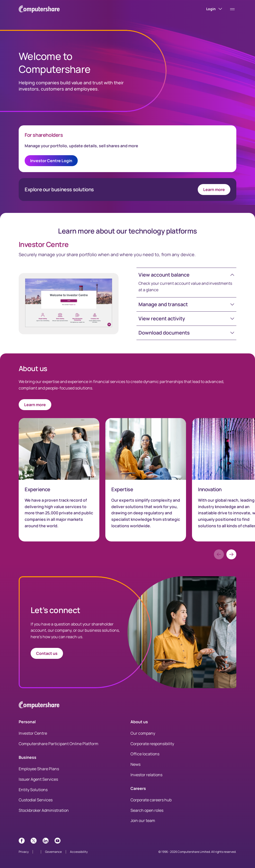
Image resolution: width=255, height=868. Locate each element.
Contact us (47, 653)
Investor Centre (33, 733)
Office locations (145, 754)
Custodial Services (36, 800)
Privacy (24, 852)
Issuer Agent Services (38, 779)
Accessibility (79, 852)
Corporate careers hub (151, 800)
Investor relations (146, 775)
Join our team (143, 820)
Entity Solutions (33, 790)
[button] (186, 275)
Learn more (214, 190)
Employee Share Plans (39, 769)
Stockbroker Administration (44, 810)
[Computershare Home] (39, 706)
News (135, 764)
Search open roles (147, 810)
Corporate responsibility (152, 744)
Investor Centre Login (51, 161)
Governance (53, 852)
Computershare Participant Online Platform (59, 744)
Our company (143, 733)
